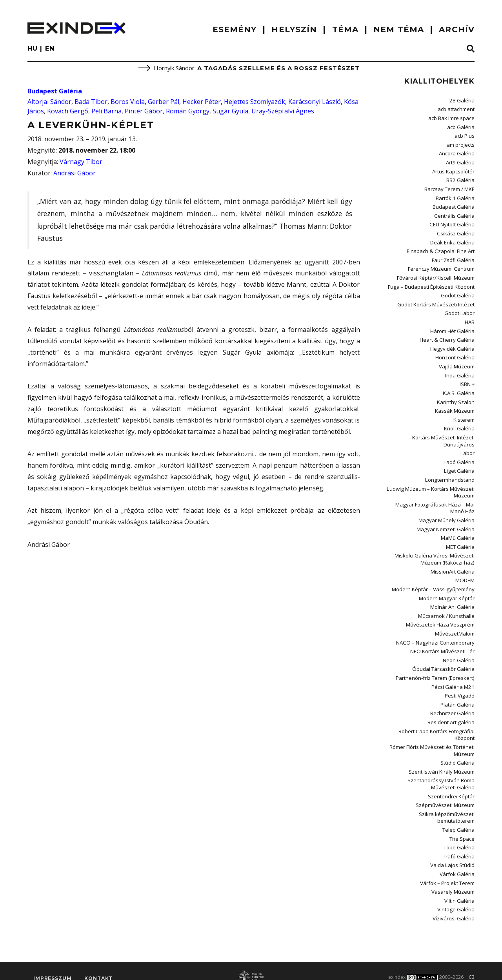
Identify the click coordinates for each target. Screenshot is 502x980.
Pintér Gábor (144, 111)
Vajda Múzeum (457, 362)
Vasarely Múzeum (453, 880)
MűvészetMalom (455, 626)
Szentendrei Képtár (451, 786)
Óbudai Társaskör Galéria (444, 661)
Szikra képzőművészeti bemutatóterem (447, 807)
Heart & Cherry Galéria (447, 336)
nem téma (399, 29)
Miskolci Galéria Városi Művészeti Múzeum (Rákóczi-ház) (435, 552)
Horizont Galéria (455, 354)
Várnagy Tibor (81, 162)
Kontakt (98, 966)
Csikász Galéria (456, 231)
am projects (461, 144)
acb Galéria (461, 127)
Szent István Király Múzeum (442, 761)
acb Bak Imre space (451, 118)
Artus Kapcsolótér (453, 170)
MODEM (465, 573)
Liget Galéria (460, 466)
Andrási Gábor (75, 173)
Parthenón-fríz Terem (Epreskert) (435, 669)
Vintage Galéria (456, 898)
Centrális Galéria (455, 214)
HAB (470, 319)
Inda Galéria (460, 372)
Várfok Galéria (457, 863)
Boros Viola (128, 102)
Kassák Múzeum (455, 406)
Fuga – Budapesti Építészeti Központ (431, 284)
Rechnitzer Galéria (452, 704)
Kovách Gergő (68, 111)
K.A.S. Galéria (459, 389)
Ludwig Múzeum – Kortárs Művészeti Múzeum (431, 486)
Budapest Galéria (55, 91)
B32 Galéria (461, 179)
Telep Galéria (458, 819)
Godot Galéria (458, 293)
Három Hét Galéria (452, 328)
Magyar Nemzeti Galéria (446, 523)
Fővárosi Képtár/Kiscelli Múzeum (436, 275)
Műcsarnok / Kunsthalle (446, 608)
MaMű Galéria (458, 532)
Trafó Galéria (459, 845)
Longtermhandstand (450, 474)
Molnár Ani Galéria (452, 599)
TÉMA (345, 29)
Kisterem (464, 415)
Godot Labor (460, 310)
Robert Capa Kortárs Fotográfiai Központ (437, 725)
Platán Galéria (457, 696)
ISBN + (467, 380)
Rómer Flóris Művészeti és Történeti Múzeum (432, 741)
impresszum (52, 966)
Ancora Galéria (457, 153)
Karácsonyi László (315, 102)
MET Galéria (460, 540)
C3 (472, 965)
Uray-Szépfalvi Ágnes (283, 111)
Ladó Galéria (459, 457)
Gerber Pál (164, 102)
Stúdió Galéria (457, 753)
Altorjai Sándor (49, 102)
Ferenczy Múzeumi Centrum (441, 266)
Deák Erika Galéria (452, 240)
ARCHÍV (457, 29)
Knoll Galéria (459, 424)
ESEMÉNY (235, 29)
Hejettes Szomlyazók (255, 102)
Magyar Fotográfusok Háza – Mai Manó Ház (435, 502)
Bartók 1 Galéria (455, 197)
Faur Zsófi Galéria (453, 258)
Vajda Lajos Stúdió (453, 854)
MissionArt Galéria (453, 565)
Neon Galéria (459, 652)
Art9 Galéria (460, 162)
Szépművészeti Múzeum (445, 795)
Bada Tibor (91, 102)
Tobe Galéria (459, 836)
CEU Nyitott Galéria (452, 223)
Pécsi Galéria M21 (453, 678)
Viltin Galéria (459, 889)
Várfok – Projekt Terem (447, 871)
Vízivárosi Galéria (454, 906)
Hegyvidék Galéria (453, 345)
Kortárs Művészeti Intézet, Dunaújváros (443, 436)
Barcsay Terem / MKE (449, 188)
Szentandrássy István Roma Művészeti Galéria (441, 774)
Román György (188, 111)
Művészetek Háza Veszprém (440, 617)
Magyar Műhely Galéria (447, 514)
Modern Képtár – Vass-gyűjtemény (433, 582)
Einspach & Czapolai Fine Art (441, 249)
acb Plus (465, 135)
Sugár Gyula (230, 111)
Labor (468, 448)
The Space (462, 828)
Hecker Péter (202, 102)
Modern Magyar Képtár (447, 591)
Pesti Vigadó (460, 687)
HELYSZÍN (294, 29)
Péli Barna (106, 111)
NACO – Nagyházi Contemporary (436, 634)
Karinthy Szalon (456, 397)
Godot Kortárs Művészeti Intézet (436, 301)
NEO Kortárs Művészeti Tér (443, 643)
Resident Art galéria (451, 713)
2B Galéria (462, 100)
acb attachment (456, 109)
